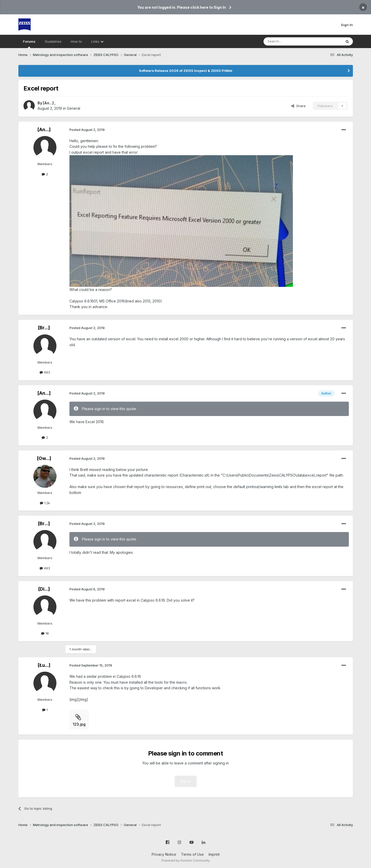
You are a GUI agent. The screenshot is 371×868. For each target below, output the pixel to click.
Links (97, 41)
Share (298, 106)
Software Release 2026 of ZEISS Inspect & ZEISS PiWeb (185, 71)
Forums (29, 44)
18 (45, 633)
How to (76, 41)
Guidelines (53, 41)
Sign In (347, 25)
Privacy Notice (164, 854)
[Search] (290, 41)
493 (45, 372)
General (74, 108)
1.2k (45, 503)
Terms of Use (192, 854)
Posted (87, 130)
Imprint (214, 854)
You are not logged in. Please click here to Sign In (182, 7)
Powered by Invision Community (186, 860)
